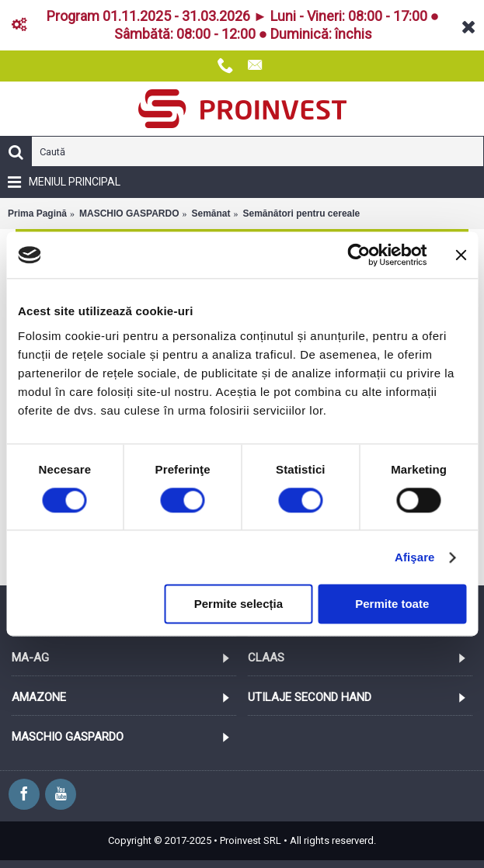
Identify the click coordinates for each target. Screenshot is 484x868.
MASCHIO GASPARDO (129, 214)
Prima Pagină (37, 214)
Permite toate (392, 604)
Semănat (211, 214)
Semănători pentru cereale (302, 214)
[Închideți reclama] (461, 255)
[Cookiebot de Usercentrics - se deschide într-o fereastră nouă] (359, 255)
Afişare (415, 557)
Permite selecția (239, 604)
